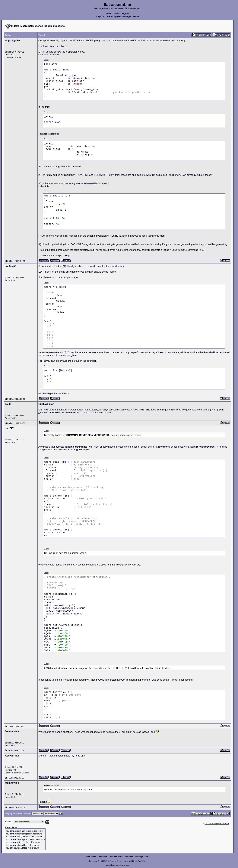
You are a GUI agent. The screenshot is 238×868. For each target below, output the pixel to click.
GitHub (134, 861)
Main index (91, 857)
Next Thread (223, 824)
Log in (136, 16)
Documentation (116, 857)
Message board (142, 857)
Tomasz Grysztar (116, 861)
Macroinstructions (31, 26)
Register (125, 13)
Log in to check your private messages (114, 16)
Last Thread (210, 824)
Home (109, 13)
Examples (129, 857)
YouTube (142, 861)
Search (116, 13)
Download (102, 857)
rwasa (126, 865)
